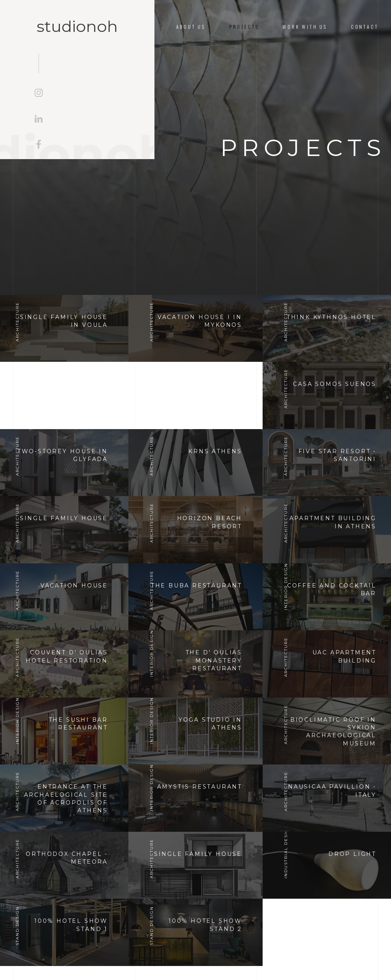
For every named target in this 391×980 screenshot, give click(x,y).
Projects (244, 27)
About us (191, 27)
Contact (365, 27)
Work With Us (305, 27)
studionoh (77, 26)
